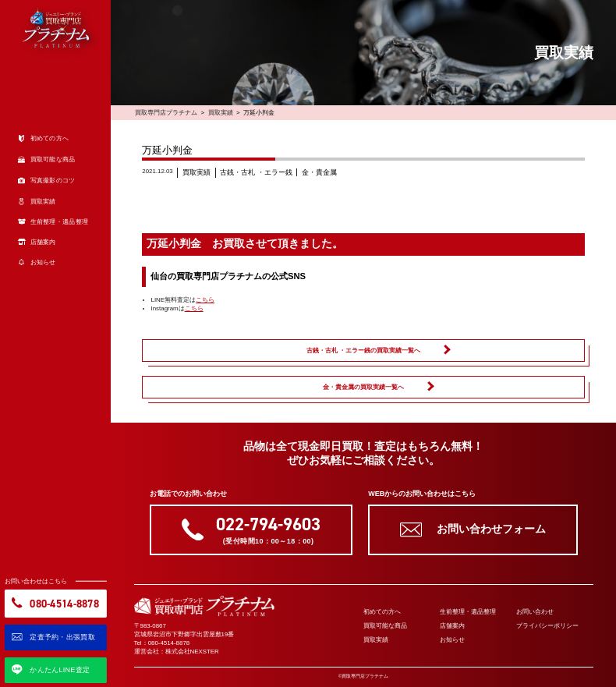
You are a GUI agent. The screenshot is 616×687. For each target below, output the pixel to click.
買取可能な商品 (385, 626)
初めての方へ (382, 612)
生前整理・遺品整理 (468, 612)
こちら (205, 300)
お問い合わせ (535, 612)
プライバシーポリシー (547, 626)
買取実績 (221, 113)
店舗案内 (452, 626)
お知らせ (452, 640)
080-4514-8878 (169, 643)
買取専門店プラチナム (166, 113)
